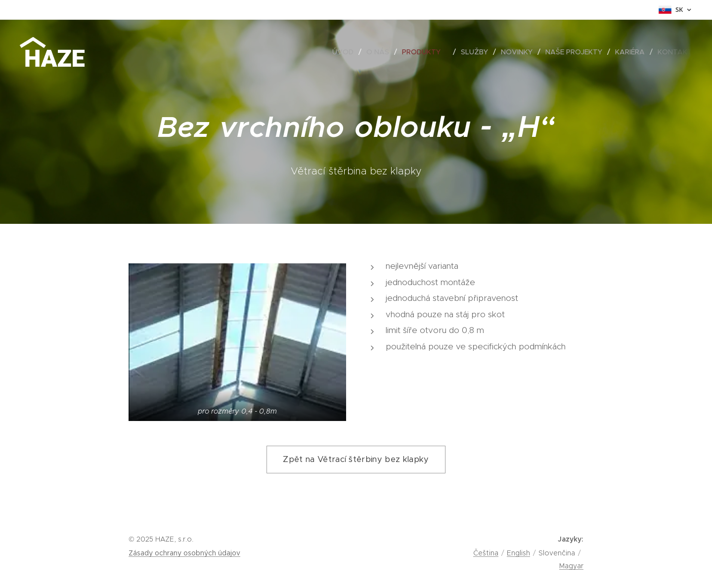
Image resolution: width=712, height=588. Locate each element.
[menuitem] (346, 52)
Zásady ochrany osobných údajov (184, 553)
